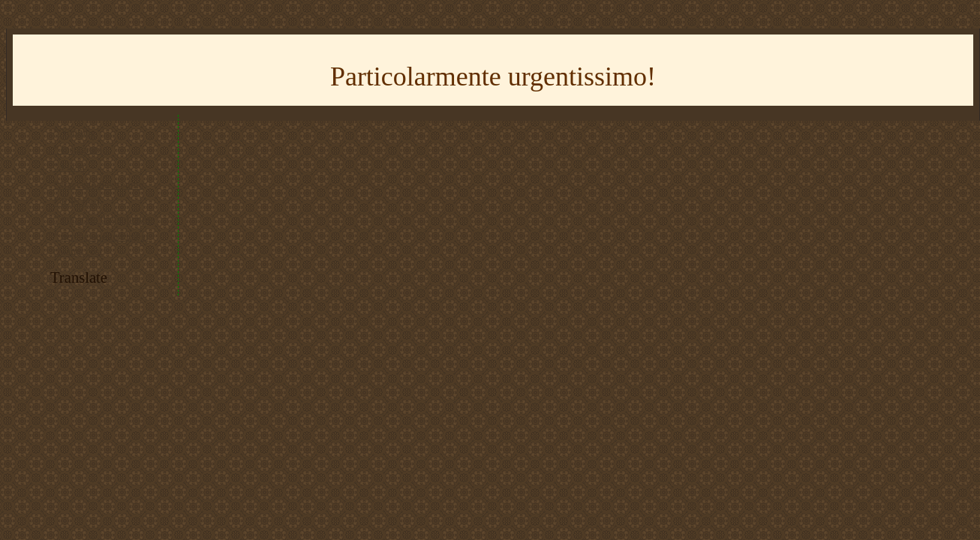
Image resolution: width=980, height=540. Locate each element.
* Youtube (74, 132)
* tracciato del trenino (98, 185)
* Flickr (69, 167)
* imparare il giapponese (104, 219)
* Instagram (78, 150)
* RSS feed (77, 202)
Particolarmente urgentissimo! (493, 76)
